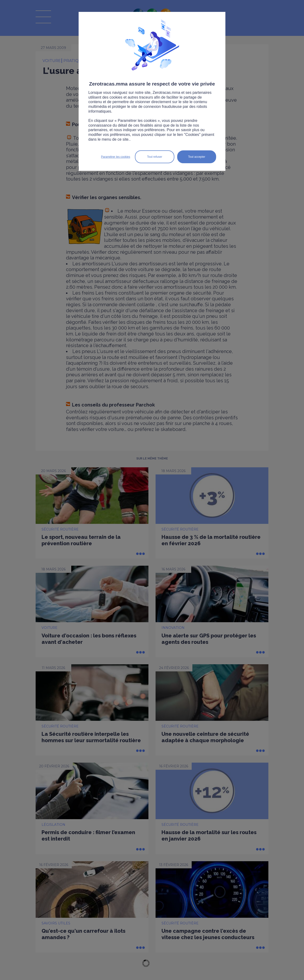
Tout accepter (197, 157)
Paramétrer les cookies (116, 157)
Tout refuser (154, 157)
